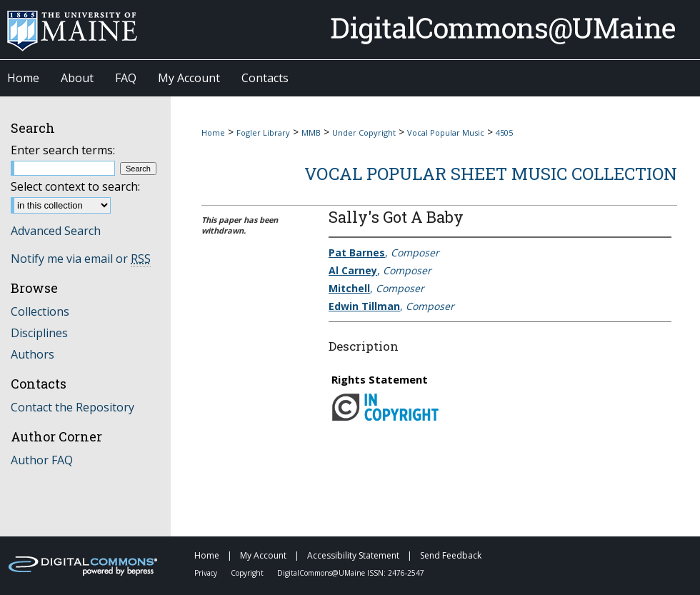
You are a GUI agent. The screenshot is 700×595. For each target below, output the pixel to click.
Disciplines (39, 333)
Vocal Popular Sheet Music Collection (491, 174)
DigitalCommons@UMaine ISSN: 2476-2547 (351, 573)
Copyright (248, 573)
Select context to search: (75, 186)
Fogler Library (263, 132)
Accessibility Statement (354, 555)
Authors (32, 354)
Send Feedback (451, 555)
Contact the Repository (72, 407)
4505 (504, 132)
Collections (40, 311)
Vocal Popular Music (446, 132)
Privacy (207, 573)
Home (213, 132)
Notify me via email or (81, 259)
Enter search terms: (63, 150)
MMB (311, 132)
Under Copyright (364, 132)
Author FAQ (42, 460)
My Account (264, 555)
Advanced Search (56, 231)
